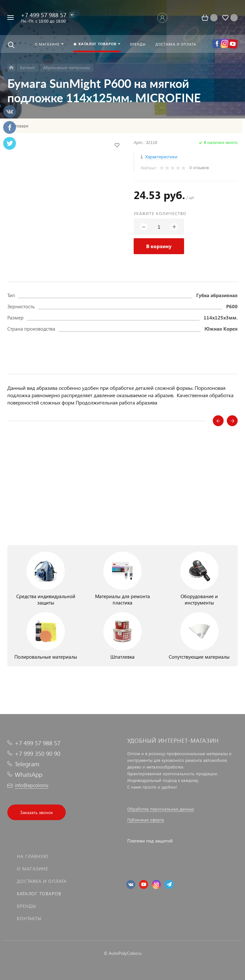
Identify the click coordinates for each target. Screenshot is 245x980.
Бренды (26, 906)
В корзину (159, 246)
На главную (33, 856)
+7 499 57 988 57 (44, 15)
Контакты (29, 918)
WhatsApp (29, 774)
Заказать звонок (37, 812)
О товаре (19, 126)
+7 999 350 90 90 (37, 753)
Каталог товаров (39, 894)
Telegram (27, 764)
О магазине (33, 869)
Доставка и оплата (42, 881)
